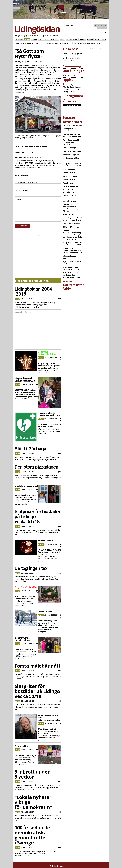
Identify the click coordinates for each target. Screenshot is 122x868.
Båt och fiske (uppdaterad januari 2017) (59, 43)
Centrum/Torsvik (72, 39)
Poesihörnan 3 (69, 173)
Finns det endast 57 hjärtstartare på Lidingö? (71, 142)
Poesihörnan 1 (69, 183)
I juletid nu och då (70, 186)
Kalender (90, 39)
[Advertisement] (45, 257)
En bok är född (69, 214)
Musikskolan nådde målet (71, 159)
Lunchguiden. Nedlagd (95, 43)
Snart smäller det (70, 169)
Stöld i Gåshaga (69, 148)
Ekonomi (34, 39)
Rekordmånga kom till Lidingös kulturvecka (72, 268)
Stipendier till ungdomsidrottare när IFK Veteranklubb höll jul (73, 250)
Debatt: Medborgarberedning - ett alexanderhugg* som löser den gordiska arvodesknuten (73, 235)
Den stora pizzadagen (72, 151)
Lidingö (27, 39)
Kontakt (97, 26)
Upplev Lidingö (69, 82)
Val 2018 (97, 39)
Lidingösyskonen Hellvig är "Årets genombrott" (73, 219)
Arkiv (67, 289)
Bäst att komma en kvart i (71, 257)
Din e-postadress (21, 191)
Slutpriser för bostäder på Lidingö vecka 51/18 (73, 165)
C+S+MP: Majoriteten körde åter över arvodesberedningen (72, 275)
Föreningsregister (80, 43)
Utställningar (73, 71)
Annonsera (104, 26)
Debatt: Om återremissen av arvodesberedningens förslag (72, 208)
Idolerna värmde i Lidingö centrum (70, 200)
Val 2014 (103, 39)
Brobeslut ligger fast (72, 155)
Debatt (62, 39)
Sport (40, 39)
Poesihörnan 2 (69, 180)
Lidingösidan (37, 29)
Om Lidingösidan (102, 28)
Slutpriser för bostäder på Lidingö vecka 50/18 (73, 244)
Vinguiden (71, 100)
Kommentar (19, 199)
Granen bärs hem (70, 195)
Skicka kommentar (22, 229)
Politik (46, 39)
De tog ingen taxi (70, 176)
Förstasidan (19, 39)
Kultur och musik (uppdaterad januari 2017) (30, 43)
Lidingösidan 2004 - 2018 (73, 125)
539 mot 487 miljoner (71, 227)
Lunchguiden (73, 96)
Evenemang (82, 39)
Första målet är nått (71, 224)
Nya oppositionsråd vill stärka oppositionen (72, 263)
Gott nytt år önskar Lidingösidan (71, 130)
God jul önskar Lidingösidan (69, 191)
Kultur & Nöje (54, 39)
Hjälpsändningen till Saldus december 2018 (72, 135)
